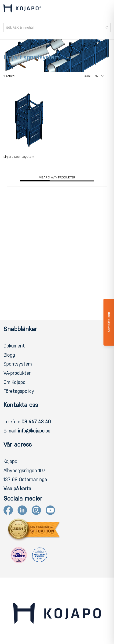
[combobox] (57, 27)
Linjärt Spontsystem (19, 157)
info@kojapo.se (34, 431)
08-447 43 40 (36, 422)
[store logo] (22, 9)
